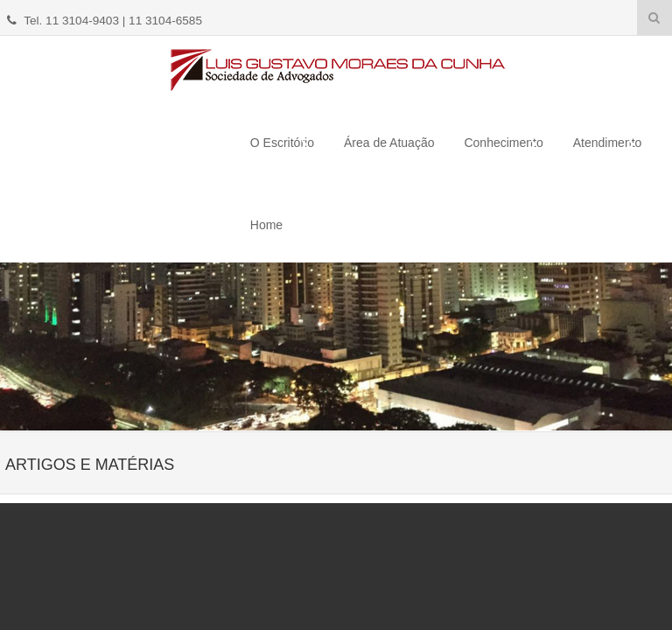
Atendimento (608, 143)
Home (266, 225)
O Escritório (282, 143)
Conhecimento (503, 143)
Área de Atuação (389, 143)
